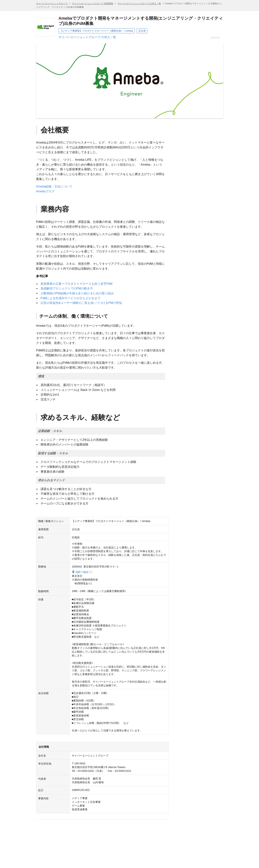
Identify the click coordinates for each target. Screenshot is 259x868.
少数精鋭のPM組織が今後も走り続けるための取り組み (77, 293)
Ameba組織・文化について (54, 186)
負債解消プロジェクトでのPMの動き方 (67, 288)
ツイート (215, 38)
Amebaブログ (45, 191)
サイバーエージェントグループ (52, 4)
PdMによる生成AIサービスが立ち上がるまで (71, 298)
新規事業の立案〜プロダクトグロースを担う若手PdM (77, 284)
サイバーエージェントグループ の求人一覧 (139, 4)
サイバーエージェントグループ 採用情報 (92, 4)
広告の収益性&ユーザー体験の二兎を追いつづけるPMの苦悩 (81, 303)
